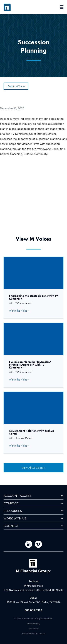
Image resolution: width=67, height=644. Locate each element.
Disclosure (33, 629)
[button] (60, 7)
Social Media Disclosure (34, 634)
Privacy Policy (33, 624)
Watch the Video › (19, 311)
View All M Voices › (33, 468)
